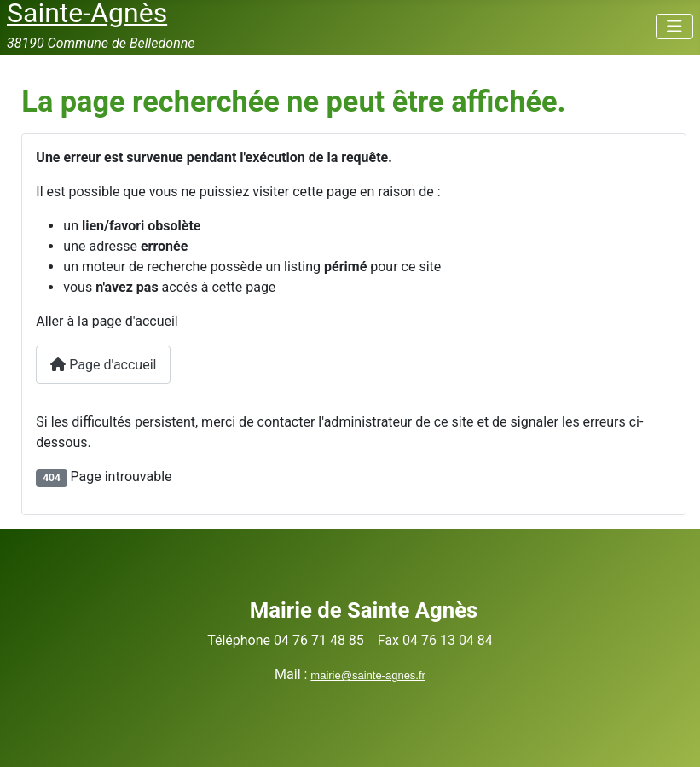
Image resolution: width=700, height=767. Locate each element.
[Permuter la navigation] (674, 26)
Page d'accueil (103, 365)
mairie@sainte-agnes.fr (368, 675)
